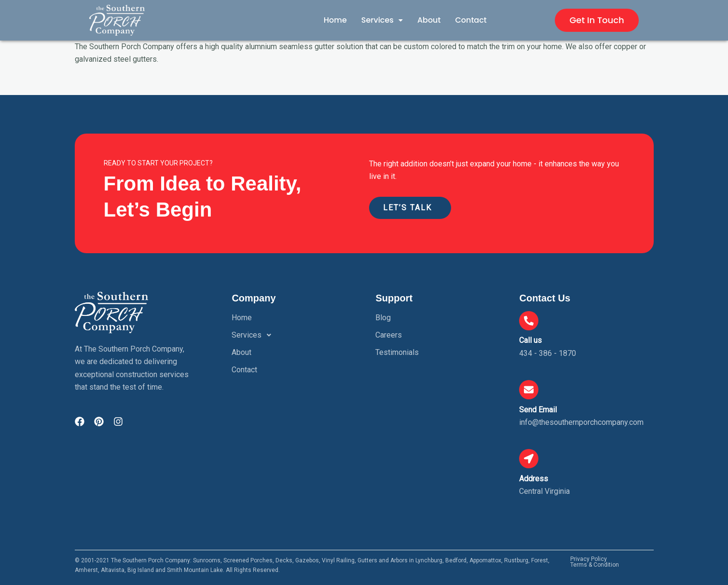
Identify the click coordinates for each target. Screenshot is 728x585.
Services (382, 20)
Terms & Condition (595, 565)
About (429, 20)
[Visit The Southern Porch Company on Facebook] (80, 422)
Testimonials (397, 352)
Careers (389, 335)
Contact (471, 20)
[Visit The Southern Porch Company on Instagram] (118, 422)
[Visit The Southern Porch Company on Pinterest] (99, 422)
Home (335, 20)
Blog (383, 318)
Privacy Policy (589, 559)
